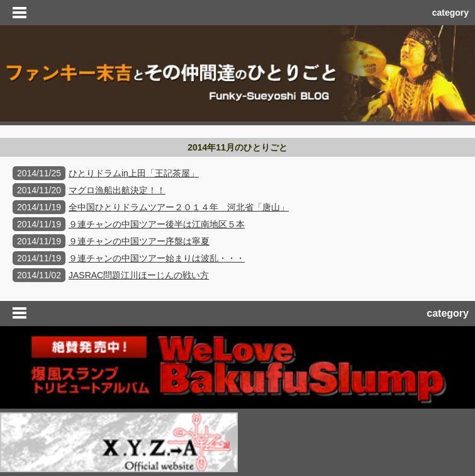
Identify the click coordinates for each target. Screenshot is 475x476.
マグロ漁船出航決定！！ (117, 190)
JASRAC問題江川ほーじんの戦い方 (139, 275)
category (450, 13)
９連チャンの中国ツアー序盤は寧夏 (139, 241)
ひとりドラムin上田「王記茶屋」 (134, 173)
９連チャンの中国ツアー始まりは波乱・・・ (157, 258)
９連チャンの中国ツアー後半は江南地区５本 (157, 224)
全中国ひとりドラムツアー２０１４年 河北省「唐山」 (179, 207)
